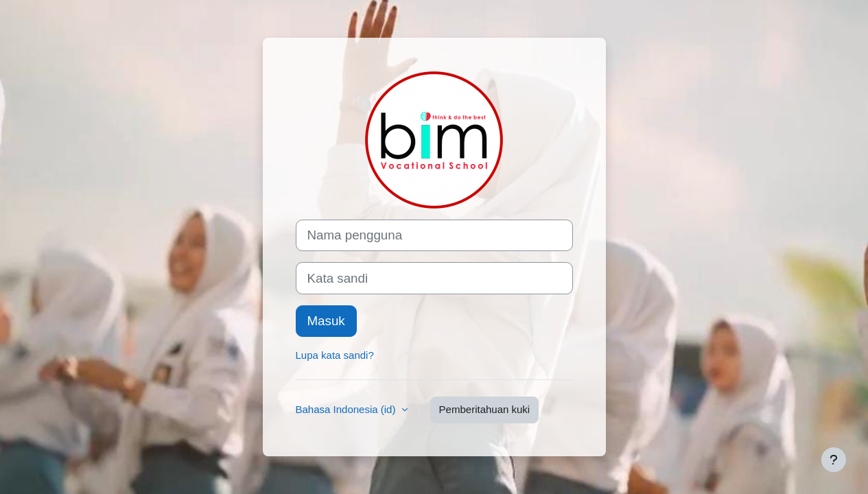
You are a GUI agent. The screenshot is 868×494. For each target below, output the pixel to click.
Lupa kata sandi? (335, 355)
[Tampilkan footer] (834, 460)
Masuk (326, 321)
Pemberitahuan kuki (485, 409)
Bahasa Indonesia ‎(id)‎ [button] (347, 409)
